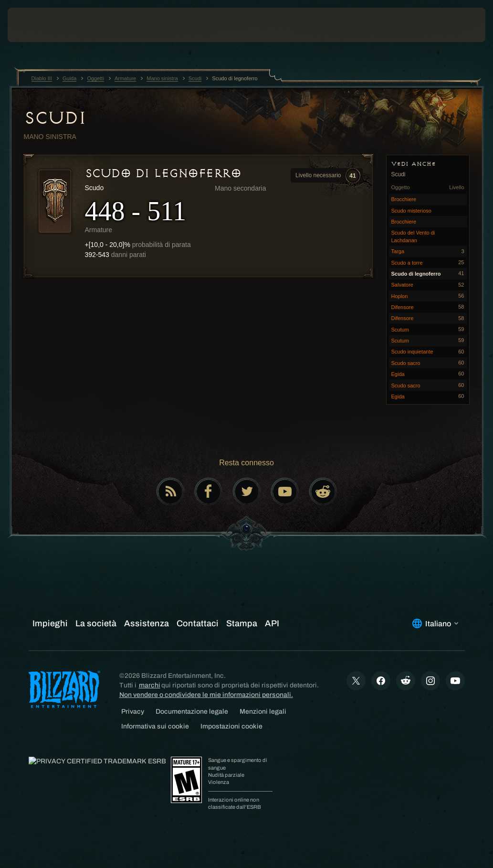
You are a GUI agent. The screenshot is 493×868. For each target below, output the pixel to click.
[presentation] (36, 25)
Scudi (55, 118)
